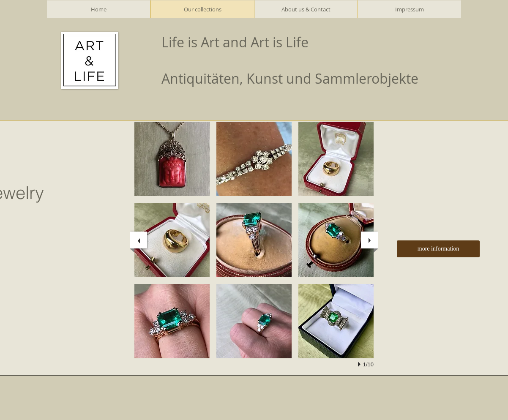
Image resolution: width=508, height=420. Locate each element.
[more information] (438, 249)
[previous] (139, 240)
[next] (369, 240)
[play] (361, 364)
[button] (172, 159)
